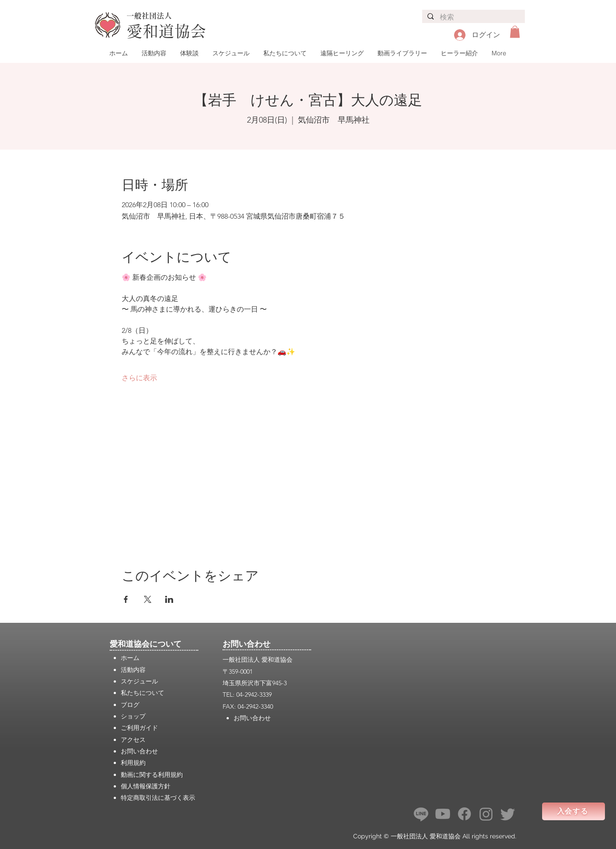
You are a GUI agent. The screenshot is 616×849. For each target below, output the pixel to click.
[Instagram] (486, 814)
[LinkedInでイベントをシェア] (169, 599)
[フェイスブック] (464, 814)
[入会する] (574, 811)
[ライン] (421, 814)
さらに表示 (139, 378)
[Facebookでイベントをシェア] (126, 599)
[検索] (473, 17)
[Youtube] (443, 814)
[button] (515, 32)
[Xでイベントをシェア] (148, 599)
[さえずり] (508, 814)
